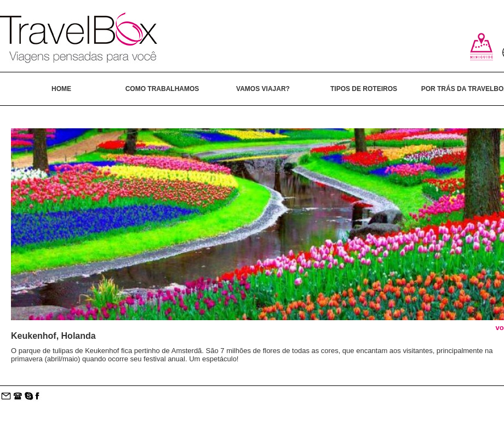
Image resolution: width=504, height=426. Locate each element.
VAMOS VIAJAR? (263, 89)
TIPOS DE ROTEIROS (364, 89)
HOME (61, 89)
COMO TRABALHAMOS (162, 89)
